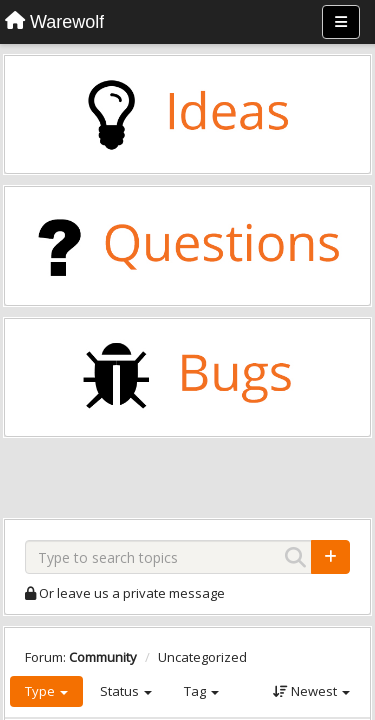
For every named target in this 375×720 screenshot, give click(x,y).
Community (103, 657)
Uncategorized (202, 657)
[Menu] (341, 22)
